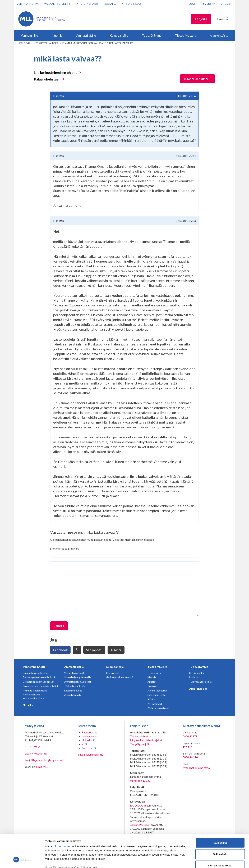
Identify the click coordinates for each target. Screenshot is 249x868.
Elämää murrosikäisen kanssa (83, 43)
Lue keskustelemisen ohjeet (57, 73)
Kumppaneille (115, 667)
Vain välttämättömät (220, 838)
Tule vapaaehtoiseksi (201, 682)
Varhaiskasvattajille (75, 673)
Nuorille (28, 705)
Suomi (193, 4)
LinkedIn (87, 740)
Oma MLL (42, 767)
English (227, 4)
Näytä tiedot (185, 861)
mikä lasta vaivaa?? (120, 43)
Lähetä (59, 626)
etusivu (25, 43)
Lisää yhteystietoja (36, 753)
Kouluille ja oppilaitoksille (78, 677)
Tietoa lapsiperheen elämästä (39, 677)
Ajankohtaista (198, 689)
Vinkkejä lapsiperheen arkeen (39, 682)
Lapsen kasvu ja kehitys (35, 673)
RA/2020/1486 (139, 805)
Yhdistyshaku (88, 4)
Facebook (60, 650)
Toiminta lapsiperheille (35, 691)
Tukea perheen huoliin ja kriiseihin (41, 686)
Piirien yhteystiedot (158, 708)
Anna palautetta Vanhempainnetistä (33, 696)
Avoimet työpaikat (157, 691)
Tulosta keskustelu (197, 79)
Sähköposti (94, 650)
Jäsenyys (152, 686)
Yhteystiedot (132, 4)
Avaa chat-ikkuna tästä (196, 768)
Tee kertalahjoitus (141, 736)
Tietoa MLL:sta (157, 667)
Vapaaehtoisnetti (58, 4)
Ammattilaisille (74, 667)
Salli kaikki (220, 815)
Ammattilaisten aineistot (78, 682)
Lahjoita (201, 19)
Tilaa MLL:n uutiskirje (90, 754)
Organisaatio (155, 673)
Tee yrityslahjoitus (141, 744)
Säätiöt (151, 699)
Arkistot (152, 682)
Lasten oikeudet (73, 691)
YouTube (87, 748)
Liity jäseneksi (197, 673)
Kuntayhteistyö (115, 673)
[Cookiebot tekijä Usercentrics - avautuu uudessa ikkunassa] (22, 861)
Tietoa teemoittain (75, 686)
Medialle (110, 4)
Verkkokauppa (28, 4)
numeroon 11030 (140, 781)
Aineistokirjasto (73, 695)
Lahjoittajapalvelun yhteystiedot (44, 760)
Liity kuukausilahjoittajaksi (146, 740)
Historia (152, 677)
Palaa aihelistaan (49, 79)
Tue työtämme (199, 667)
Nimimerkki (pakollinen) (65, 549)
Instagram (88, 736)
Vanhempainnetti (34, 667)
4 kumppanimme (64, 819)
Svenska (209, 4)
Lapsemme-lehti (156, 695)
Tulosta (116, 650)
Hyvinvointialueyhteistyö (119, 677)
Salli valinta (220, 826)
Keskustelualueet (46, 43)
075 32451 (34, 747)
